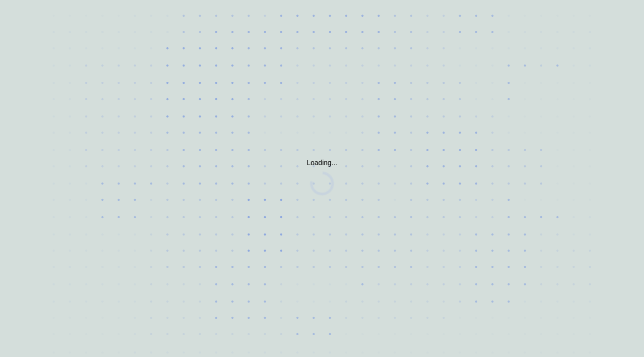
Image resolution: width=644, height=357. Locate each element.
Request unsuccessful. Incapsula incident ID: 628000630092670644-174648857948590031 (322, 178)
